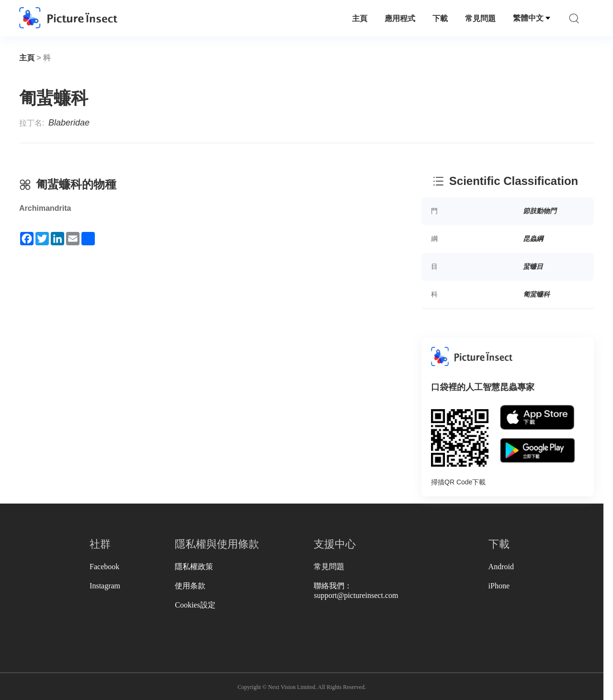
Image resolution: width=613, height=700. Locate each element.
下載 (440, 18)
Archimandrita (45, 208)
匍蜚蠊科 (536, 294)
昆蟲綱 (533, 239)
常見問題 (480, 18)
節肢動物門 (540, 211)
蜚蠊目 (533, 266)
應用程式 (400, 18)
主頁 (360, 18)
